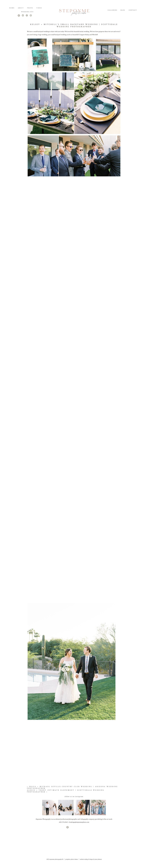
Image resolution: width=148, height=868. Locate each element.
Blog (123, 10)
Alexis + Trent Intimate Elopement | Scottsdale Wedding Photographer (66, 798)
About (21, 8)
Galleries (112, 10)
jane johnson (98, 866)
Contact (133, 10)
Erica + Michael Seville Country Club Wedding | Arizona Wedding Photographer (72, 794)
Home (12, 8)
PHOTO (30, 8)
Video (39, 8)
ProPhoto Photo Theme (72, 866)
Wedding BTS (27, 12)
